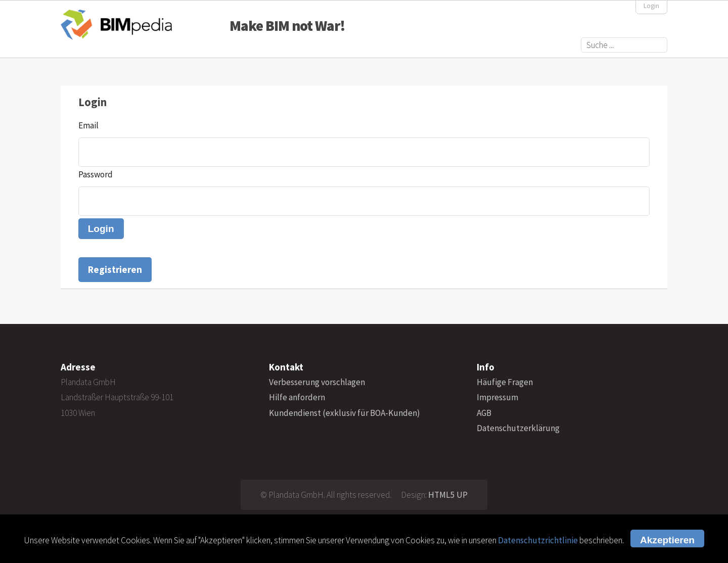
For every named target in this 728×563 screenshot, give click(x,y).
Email (88, 125)
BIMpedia (116, 25)
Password (96, 174)
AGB (484, 413)
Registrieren (115, 269)
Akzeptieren (667, 540)
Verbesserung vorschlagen (317, 382)
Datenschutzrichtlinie (538, 540)
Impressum (497, 397)
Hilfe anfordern (297, 397)
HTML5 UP (448, 495)
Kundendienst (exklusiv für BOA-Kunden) (345, 413)
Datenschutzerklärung (518, 428)
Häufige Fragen (505, 382)
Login (651, 6)
